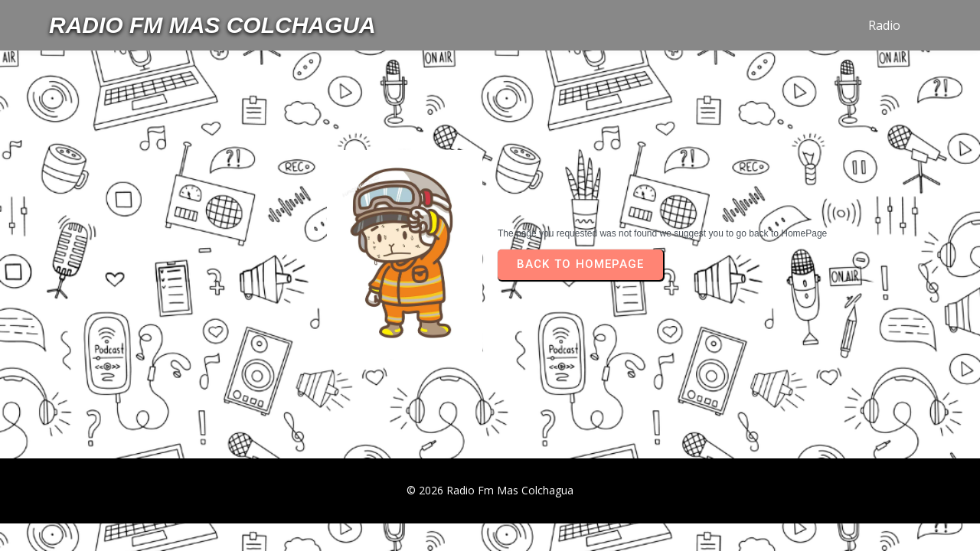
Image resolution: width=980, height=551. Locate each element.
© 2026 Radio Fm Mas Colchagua (490, 490)
